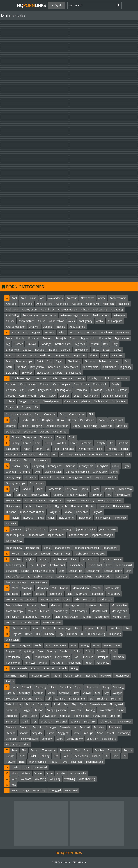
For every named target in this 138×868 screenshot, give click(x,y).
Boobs (53, 350)
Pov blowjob (13, 663)
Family (15, 443)
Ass (42, 298)
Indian (15, 518)
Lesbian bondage (16, 582)
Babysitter (118, 355)
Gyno (38, 472)
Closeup (11, 396)
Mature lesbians (52, 622)
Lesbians (44, 559)
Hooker (90, 506)
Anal (14, 298)
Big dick (22, 355)
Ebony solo (29, 437)
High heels (61, 506)
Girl (89, 477)
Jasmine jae (33, 548)
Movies (32, 611)
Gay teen (60, 477)
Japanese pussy (15, 535)
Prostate (65, 651)
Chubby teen (119, 401)
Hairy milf (54, 512)
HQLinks (31, 5)
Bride (9, 361)
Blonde (93, 355)
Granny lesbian (53, 472)
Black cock (43, 373)
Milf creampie (80, 611)
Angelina (61, 327)
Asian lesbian (57, 321)
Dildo (35, 420)
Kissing (58, 554)
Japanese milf (111, 548)
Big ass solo (88, 338)
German (71, 466)
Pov (14, 645)
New (78, 628)
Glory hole (31, 477)
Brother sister (63, 344)
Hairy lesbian (13, 500)
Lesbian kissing (113, 571)
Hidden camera (40, 495)
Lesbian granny (39, 582)
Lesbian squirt (124, 565)
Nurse (47, 628)
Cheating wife (63, 390)
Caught (116, 384)
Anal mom (12, 309)
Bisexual (66, 350)
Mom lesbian (119, 605)
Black (9, 338)
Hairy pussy (88, 500)
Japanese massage (61, 529)
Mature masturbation (67, 617)
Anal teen (108, 304)
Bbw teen (27, 373)
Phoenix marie (43, 657)
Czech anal (81, 390)
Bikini (40, 361)
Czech (53, 378)
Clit (37, 407)
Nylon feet (115, 628)
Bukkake (32, 344)
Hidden (39, 489)
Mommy (11, 599)
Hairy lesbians (121, 506)
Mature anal (56, 594)
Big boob (90, 361)
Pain (40, 651)
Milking (87, 617)
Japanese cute (14, 541)
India (41, 518)
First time (123, 443)
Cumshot (97, 390)
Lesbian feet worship (18, 576)
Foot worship (42, 460)
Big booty (80, 355)
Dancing (44, 431)
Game (114, 472)
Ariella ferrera (44, 304)
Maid (69, 594)
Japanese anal (62, 548)
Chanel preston (52, 401)
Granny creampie (16, 483)
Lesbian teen (76, 565)
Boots (118, 350)
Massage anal (119, 611)
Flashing (44, 454)
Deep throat (60, 431)
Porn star (30, 663)
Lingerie (42, 565)
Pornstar (101, 651)
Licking (25, 571)
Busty (96, 350)
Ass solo (77, 304)
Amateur (72, 298)
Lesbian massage (111, 559)
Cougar (23, 401)
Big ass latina (74, 373)
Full (128, 454)
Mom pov (89, 599)
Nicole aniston (20, 628)
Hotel (96, 489)
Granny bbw (100, 472)
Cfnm (31, 390)
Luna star (122, 576)
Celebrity (11, 390)
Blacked (48, 338)
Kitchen (45, 554)
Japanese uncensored (86, 548)
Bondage (46, 344)
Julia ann (31, 529)
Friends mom (85, 449)
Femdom (86, 443)
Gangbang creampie (77, 472)
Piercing (51, 651)
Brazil (9, 367)
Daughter (48, 420)
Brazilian (21, 367)
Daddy (24, 420)
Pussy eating (62, 657)
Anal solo (11, 304)
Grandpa (11, 472)
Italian (51, 518)
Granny (16, 466)
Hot (109, 495)
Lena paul (12, 571)
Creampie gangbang (114, 396)
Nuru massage (63, 628)
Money (27, 594)
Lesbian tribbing (83, 576)
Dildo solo (30, 431)
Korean (16, 554)
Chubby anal (101, 401)
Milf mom (12, 622)
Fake (100, 449)
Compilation (121, 378)
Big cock (80, 344)
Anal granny (86, 321)
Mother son (105, 599)
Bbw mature (71, 367)
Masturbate (102, 617)
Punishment (74, 663)
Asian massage (69, 315)
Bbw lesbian (81, 350)
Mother (97, 588)
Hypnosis (72, 500)
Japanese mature (78, 535)
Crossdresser (81, 384)
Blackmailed (109, 367)
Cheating (11, 384)
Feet (38, 443)
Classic (35, 401)
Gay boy (112, 477)
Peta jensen (13, 657)
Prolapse (103, 657)
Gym (126, 466)
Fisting (48, 443)
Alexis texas (88, 298)
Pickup (78, 651)
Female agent (77, 454)
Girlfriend (46, 477)
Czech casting (28, 384)
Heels (28, 506)
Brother (18, 344)
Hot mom (108, 489)
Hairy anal (21, 495)
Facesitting (12, 449)
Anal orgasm (115, 321)
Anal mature (49, 315)
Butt (49, 361)
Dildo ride (107, 426)
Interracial (28, 518)
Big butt (57, 373)
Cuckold (106, 378)
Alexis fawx (92, 304)
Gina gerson (76, 477)
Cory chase (45, 390)
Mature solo (112, 588)
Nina (127, 628)
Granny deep (13, 477)
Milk (77, 599)
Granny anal (55, 466)
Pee (118, 645)
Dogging (37, 426)
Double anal (13, 431)
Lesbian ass (63, 576)
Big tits (20, 338)
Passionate (103, 663)
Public (38, 645)
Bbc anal (40, 350)
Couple (110, 390)
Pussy (96, 645)
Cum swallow (77, 414)
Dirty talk (121, 426)
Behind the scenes (110, 361)
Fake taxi (61, 443)
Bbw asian (54, 367)
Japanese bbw (14, 548)
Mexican (46, 617)
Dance (102, 420)
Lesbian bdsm (104, 576)
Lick (31, 565)
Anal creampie (118, 298)
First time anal (114, 454)
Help (48, 506)
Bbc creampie (90, 367)
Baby (115, 344)
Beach (73, 338)
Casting (80, 378)
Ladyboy (30, 559)
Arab (23, 298)
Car (22, 390)
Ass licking (117, 309)
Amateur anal (30, 315)
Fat (48, 449)
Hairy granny (13, 506)
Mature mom (120, 617)
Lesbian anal (57, 565)
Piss (48, 645)
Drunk (60, 420)
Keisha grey (81, 554)
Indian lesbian (103, 518)
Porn (113, 651)
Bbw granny (37, 367)
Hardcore (58, 495)
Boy (105, 344)
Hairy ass (97, 512)
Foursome (12, 454)
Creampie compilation (77, 401)
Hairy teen (96, 495)
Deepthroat (117, 420)
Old (38, 634)
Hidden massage (77, 495)
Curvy (52, 396)
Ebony (15, 437)
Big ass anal (63, 355)
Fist (54, 454)
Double (24, 426)
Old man (49, 634)
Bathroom (46, 355)
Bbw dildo (12, 373)
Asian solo (62, 304)
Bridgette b (12, 350)
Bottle (15, 332)
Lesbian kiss (75, 571)
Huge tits (104, 506)
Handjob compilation (110, 500)
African (85, 309)
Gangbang (38, 466)
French (26, 449)
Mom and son (81, 588)
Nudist (101, 628)
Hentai (85, 489)
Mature (64, 588)
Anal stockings (101, 315)
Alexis (71, 321)
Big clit (60, 361)
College (10, 401)
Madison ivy (61, 611)
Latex (74, 559)
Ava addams (56, 298)
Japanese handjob (103, 535)
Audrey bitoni (30, 309)
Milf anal (32, 605)
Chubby (93, 378)
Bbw (25, 332)
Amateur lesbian (67, 309)
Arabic (100, 321)
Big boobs (105, 338)
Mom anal (82, 594)
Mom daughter (30, 622)
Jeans (47, 548)
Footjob (100, 443)
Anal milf (34, 327)
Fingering (112, 449)
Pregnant (25, 645)
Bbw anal (34, 338)
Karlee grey (98, 554)
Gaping (99, 477)
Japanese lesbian (86, 529)
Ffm (111, 443)
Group (116, 466)
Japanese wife (36, 535)
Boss (33, 355)
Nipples (89, 628)
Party (73, 645)
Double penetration (57, 426)
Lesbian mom (89, 559)
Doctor (72, 420)
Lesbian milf (93, 571)
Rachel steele (19, 668)
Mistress (91, 605)
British (10, 355)
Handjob (27, 489)
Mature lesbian (15, 605)
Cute (42, 396)
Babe (105, 355)
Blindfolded (74, 361)
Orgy (60, 634)
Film (63, 454)
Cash (62, 414)
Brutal (106, 350)
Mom (15, 588)
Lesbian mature (43, 576)
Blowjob (61, 338)
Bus (72, 332)
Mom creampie (15, 611)
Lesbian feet (60, 559)
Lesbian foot (95, 565)
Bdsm (62, 332)
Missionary (114, 594)
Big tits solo (122, 338)
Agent (85, 315)
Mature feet (30, 617)
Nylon (36, 628)
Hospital (41, 500)
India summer (67, 518)
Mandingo (98, 594)
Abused (10, 321)
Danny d (11, 426)
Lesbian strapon (15, 565)
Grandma (25, 472)
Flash (27, 460)
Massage (27, 588)
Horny (38, 506)
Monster (45, 611)
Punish (88, 663)
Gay (26, 466)
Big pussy (126, 367)
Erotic (72, 437)
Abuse (42, 321)
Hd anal (68, 512)
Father (38, 449)
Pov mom (118, 657)
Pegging (11, 651)
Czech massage (21, 378)
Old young (115, 634)
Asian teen (119, 315)
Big (8, 344)
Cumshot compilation (18, 414)
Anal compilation (16, 327)
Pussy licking (27, 651)
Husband (11, 512)
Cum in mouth (27, 396)
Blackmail (107, 332)
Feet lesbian (13, 460)
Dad (14, 420)
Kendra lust (31, 554)
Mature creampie (49, 599)
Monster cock (99, 611)
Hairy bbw (82, 512)
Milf (54, 588)
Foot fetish (96, 454)
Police (89, 651)
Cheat (77, 396)
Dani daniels (87, 420)
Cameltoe (50, 414)
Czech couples (62, 384)
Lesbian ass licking (44, 571)
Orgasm (16, 634)
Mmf (44, 605)
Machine (55, 605)
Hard (9, 495)
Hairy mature (122, 495)
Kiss (68, 554)
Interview (120, 518)
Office (28, 634)
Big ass (36, 332)
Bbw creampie (24, 361)
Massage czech (73, 605)
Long (61, 571)
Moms (104, 605)
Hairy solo (71, 489)
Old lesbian (12, 640)
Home (28, 500)
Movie (67, 599)
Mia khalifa (12, 594)
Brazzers (50, 332)
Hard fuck (77, 506)
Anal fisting (12, 315)
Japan (43, 529)
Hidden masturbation (32, 512)
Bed (127, 361)
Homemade (54, 489)
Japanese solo (108, 529)
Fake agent (28, 454)
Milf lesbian (12, 617)
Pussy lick (89, 657)
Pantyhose (60, 645)
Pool (76, 657)
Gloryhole (103, 466)
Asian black (48, 309)
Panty (27, 657)
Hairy (15, 489)
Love (109, 565)
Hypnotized (56, 500)
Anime (102, 298)
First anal (68, 449)
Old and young (96, 634)
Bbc (95, 332)
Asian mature (26, 321)
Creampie (66, 378)
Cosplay (27, 407)
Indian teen (85, 518)
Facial (124, 449)
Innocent (11, 523)
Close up (65, 396)
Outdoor (72, 634)
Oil (83, 634)
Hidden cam (125, 489)
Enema (60, 437)
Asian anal (27, 304)
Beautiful (94, 344)
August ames (77, 327)
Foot (56, 449)
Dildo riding (91, 426)
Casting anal (91, 396)
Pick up (43, 663)
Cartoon (123, 390)
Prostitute (57, 663)
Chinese (45, 384)
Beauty (27, 350)
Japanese (17, 529)
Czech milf (12, 407)
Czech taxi (40, 378)
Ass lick (48, 327)
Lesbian (16, 559)
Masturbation (28, 599)
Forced (27, 443)
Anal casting (100, 309)
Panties (108, 645)
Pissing (85, 645)
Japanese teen (56, 535)
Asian (33, 298)
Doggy (76, 426)
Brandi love (123, 332)
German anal (37, 483)
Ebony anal (46, 437)
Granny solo (86, 466)
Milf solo (40, 594)
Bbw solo (83, 332)
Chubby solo (100, 384)
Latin (128, 571)
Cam (38, 414)
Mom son (42, 588)
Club (91, 414)
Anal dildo (123, 304)
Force (74, 443)
